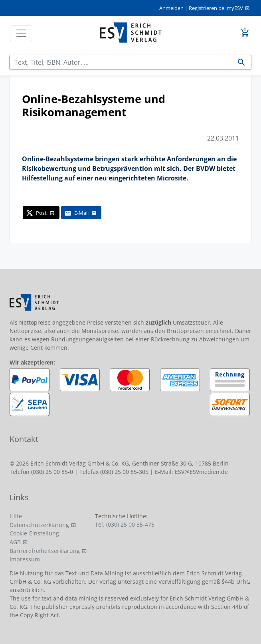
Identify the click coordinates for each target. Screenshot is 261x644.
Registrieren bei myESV (216, 8)
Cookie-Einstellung (34, 533)
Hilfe (16, 516)
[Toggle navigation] (21, 33)
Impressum (25, 559)
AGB (15, 542)
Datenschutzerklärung (39, 525)
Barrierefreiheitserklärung (45, 551)
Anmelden (171, 8)
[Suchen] (121, 62)
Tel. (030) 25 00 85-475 (125, 524)
